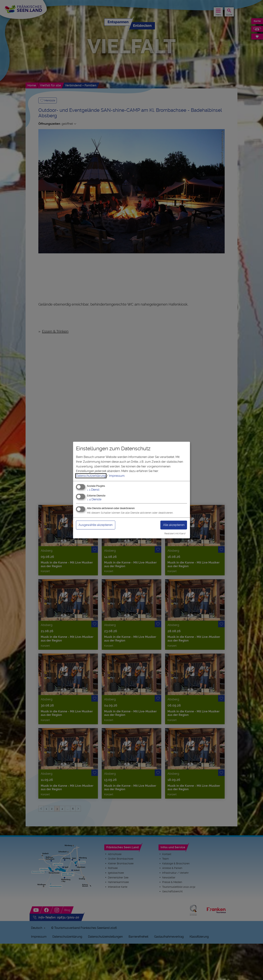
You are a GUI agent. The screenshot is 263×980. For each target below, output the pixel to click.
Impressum (117, 476)
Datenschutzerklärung (91, 476)
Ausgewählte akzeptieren (98, 525)
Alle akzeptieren (172, 525)
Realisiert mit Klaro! (175, 533)
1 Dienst (93, 490)
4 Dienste (94, 499)
